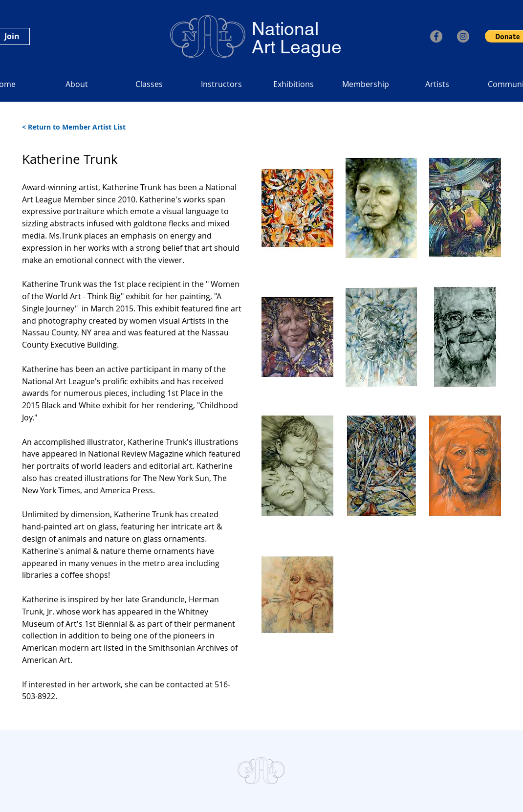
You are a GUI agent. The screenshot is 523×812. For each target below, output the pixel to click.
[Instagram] (463, 36)
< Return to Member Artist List (74, 127)
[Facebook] (436, 36)
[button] (297, 208)
